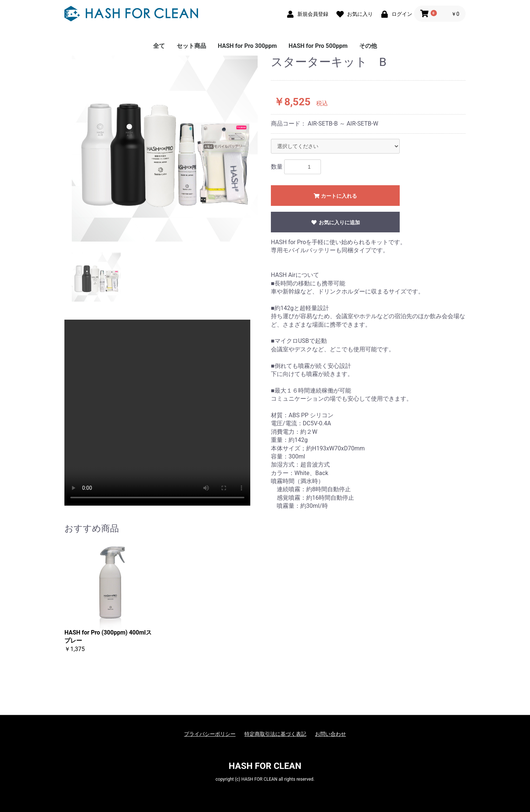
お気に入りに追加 (335, 222)
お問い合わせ (331, 734)
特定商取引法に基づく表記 (275, 734)
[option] (165, 149)
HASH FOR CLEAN (265, 766)
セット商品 (191, 46)
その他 (368, 46)
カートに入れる (335, 196)
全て (159, 46)
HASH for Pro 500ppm (318, 46)
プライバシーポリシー (210, 734)
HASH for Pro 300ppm (247, 46)
